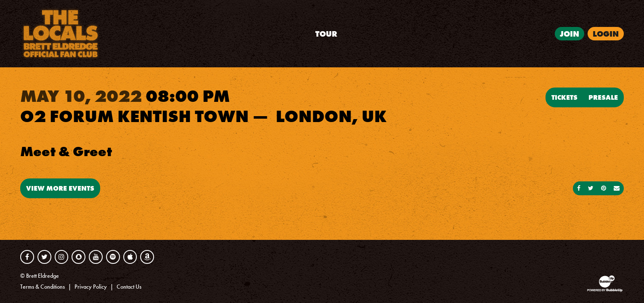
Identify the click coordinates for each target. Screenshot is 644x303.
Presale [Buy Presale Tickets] (603, 97)
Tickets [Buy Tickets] (564, 97)
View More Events (60, 188)
